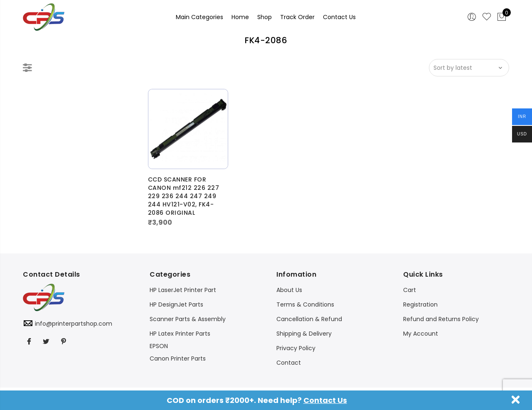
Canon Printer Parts (178, 358)
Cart (410, 290)
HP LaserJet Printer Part (183, 290)
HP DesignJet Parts (176, 304)
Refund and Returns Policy (441, 319)
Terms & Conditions (305, 304)
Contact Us (325, 400)
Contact (289, 363)
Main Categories (199, 17)
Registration (420, 304)
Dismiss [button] (516, 400)
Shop (265, 17)
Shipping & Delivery (304, 334)
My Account (421, 334)
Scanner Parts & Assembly (188, 319)
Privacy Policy (296, 348)
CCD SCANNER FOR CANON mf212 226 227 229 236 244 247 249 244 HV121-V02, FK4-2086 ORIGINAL (184, 196)
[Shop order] (469, 68)
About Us (289, 290)
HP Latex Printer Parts (180, 334)
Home (240, 17)
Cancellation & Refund (309, 319)
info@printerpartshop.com (74, 324)
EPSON (159, 346)
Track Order (297, 17)
